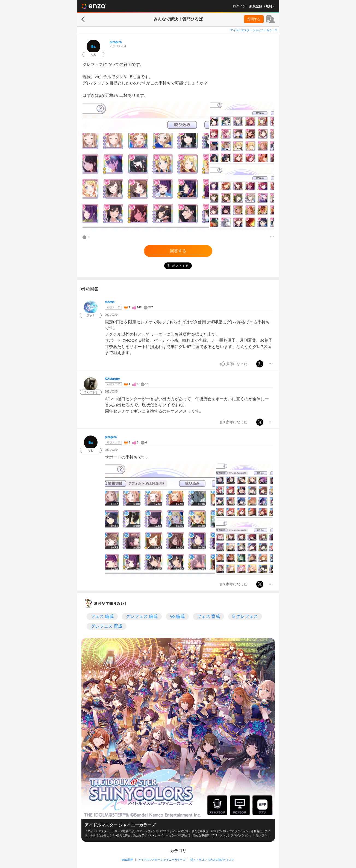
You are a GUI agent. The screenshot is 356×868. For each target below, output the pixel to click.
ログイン (239, 6)
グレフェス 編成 (142, 616)
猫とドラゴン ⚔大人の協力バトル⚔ (212, 860)
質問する (254, 19)
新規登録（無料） (262, 6)
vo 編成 (177, 616)
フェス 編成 (102, 616)
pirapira (116, 42)
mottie (110, 302)
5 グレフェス (245, 616)
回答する (178, 251)
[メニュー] (272, 237)
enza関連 (127, 860)
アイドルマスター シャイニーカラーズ (254, 30)
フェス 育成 (208, 616)
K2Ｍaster (113, 379)
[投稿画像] (146, 166)
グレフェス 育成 (107, 626)
